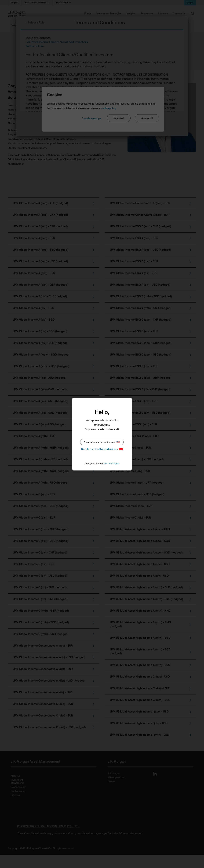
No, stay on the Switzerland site (102, 449)
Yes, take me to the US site (102, 442)
